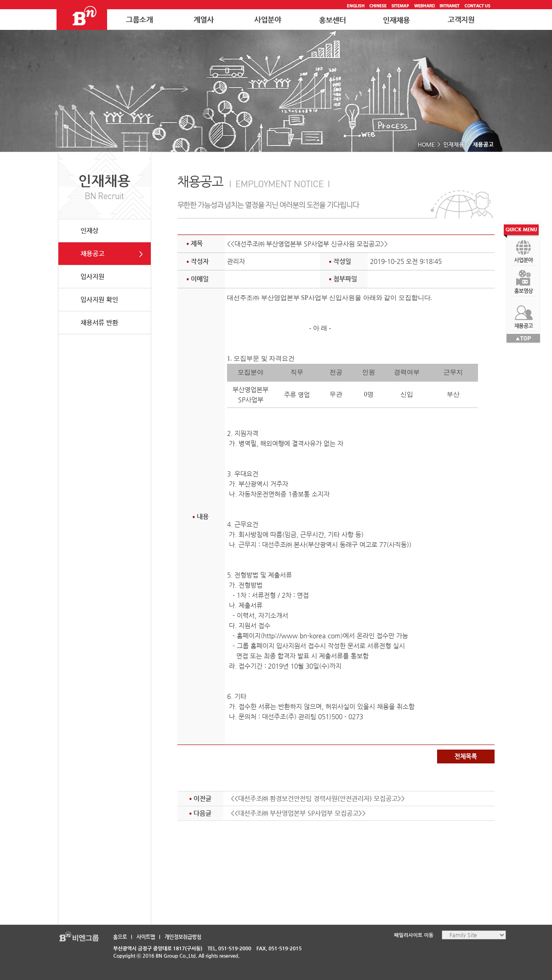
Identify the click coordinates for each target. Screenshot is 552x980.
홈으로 (120, 937)
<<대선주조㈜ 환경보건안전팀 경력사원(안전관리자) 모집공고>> (318, 798)
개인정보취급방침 (183, 937)
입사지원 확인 (99, 299)
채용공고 (92, 253)
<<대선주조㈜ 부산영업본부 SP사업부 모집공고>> (298, 813)
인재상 (89, 230)
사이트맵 (146, 937)
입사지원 (92, 276)
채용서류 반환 (99, 322)
